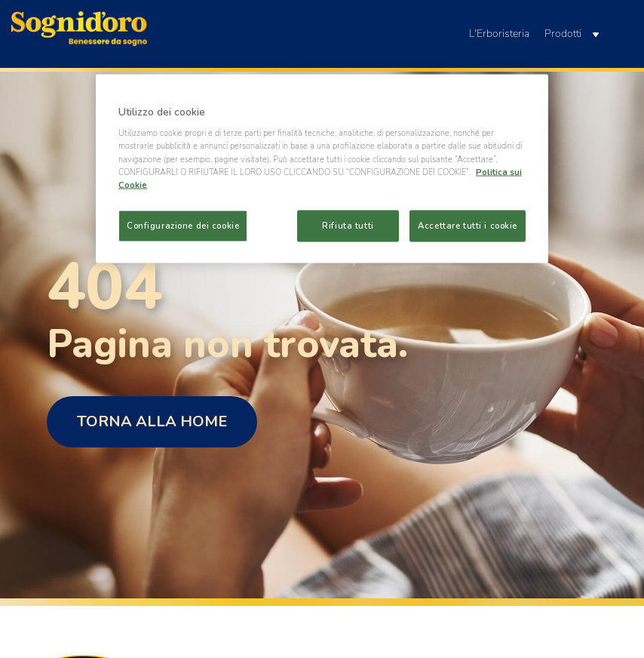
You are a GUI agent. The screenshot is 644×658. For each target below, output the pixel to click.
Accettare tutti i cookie (468, 225)
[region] (322, 168)
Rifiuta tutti (348, 225)
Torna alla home (152, 421)
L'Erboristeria (499, 34)
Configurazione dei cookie (183, 225)
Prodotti (572, 34)
